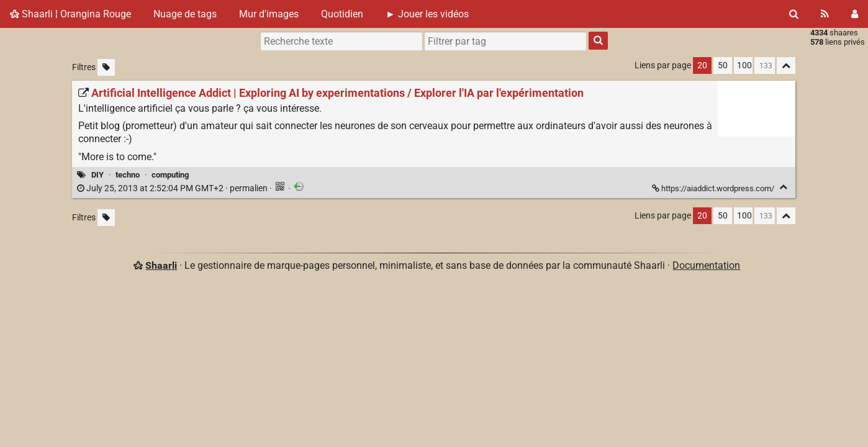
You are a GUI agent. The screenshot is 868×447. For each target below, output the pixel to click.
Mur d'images (269, 14)
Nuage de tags (185, 14)
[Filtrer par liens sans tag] (106, 67)
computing (170, 175)
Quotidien (342, 14)
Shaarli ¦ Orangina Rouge (70, 14)
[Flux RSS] (825, 14)
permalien (173, 188)
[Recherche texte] (341, 41)
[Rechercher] (794, 14)
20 (702, 65)
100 (744, 65)
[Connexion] (855, 14)
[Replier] (783, 187)
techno (128, 175)
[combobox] (505, 41)
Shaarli (161, 265)
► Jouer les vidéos (427, 14)
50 (723, 65)
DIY (97, 175)
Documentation (706, 265)
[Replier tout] (786, 65)
